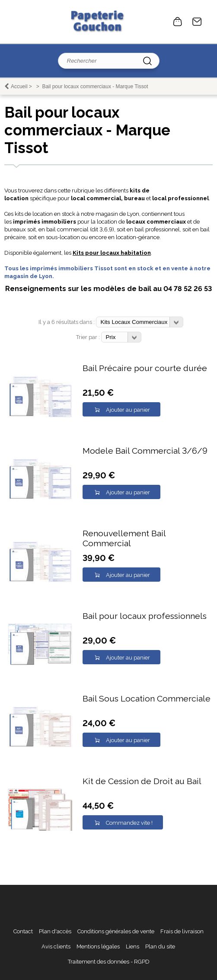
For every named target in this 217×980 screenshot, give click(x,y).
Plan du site (160, 946)
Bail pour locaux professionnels (145, 616)
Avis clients (56, 946)
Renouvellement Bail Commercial (124, 538)
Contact (197, 22)
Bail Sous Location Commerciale (147, 699)
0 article (178, 22)
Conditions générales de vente (116, 931)
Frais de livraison (182, 931)
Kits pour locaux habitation (112, 253)
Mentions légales (98, 946)
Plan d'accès (55, 931)
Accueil (19, 86)
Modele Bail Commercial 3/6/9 (145, 451)
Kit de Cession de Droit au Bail (142, 781)
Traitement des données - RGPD (109, 962)
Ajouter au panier (128, 410)
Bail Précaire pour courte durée (145, 368)
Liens (132, 946)
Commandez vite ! (129, 823)
